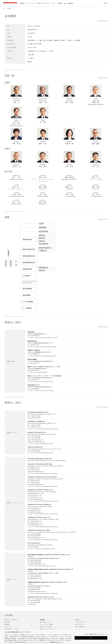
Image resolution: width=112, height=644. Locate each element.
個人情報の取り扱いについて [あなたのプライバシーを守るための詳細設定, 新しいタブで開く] (56, 642)
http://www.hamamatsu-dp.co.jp (45, 356)
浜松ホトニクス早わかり (11, 620)
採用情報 (7, 624)
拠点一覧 (7, 622)
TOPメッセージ (79, 624)
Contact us (31, 604)
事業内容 (77, 620)
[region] (56, 637)
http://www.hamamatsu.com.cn (44, 566)
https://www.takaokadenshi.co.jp (45, 347)
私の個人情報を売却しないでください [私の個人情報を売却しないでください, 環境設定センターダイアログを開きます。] (95, 634)
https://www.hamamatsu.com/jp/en (46, 593)
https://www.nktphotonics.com (44, 549)
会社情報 (9, 9)
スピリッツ (7, 627)
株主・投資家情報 (80, 627)
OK (91, 638)
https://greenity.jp (40, 372)
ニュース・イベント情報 (46, 624)
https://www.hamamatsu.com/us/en (46, 429)
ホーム (5, 9)
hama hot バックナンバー (47, 629)
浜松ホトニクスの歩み (45, 627)
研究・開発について (45, 622)
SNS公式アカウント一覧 (11, 629)
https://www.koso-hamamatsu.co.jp (45, 338)
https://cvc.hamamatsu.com (43, 381)
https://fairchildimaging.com (43, 453)
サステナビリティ (80, 622)
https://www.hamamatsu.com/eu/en (46, 473)
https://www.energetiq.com (43, 444)
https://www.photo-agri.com (43, 391)
